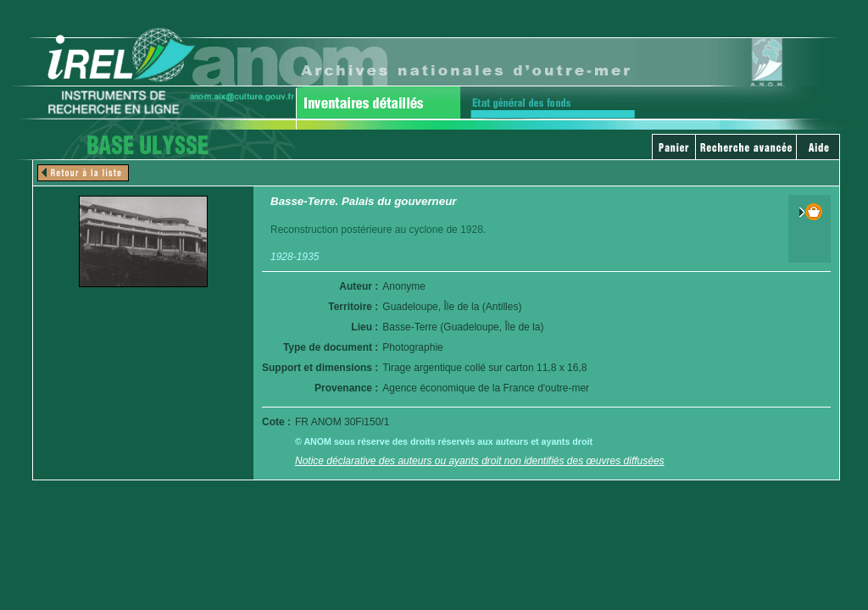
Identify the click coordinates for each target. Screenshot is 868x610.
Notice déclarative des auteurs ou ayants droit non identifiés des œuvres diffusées (480, 461)
